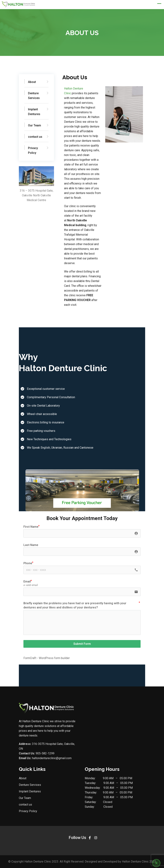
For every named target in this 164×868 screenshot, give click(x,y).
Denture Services (34, 96)
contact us (35, 137)
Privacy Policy (33, 150)
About (32, 82)
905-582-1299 (45, 753)
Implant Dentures (34, 112)
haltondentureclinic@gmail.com (52, 758)
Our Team (34, 125)
